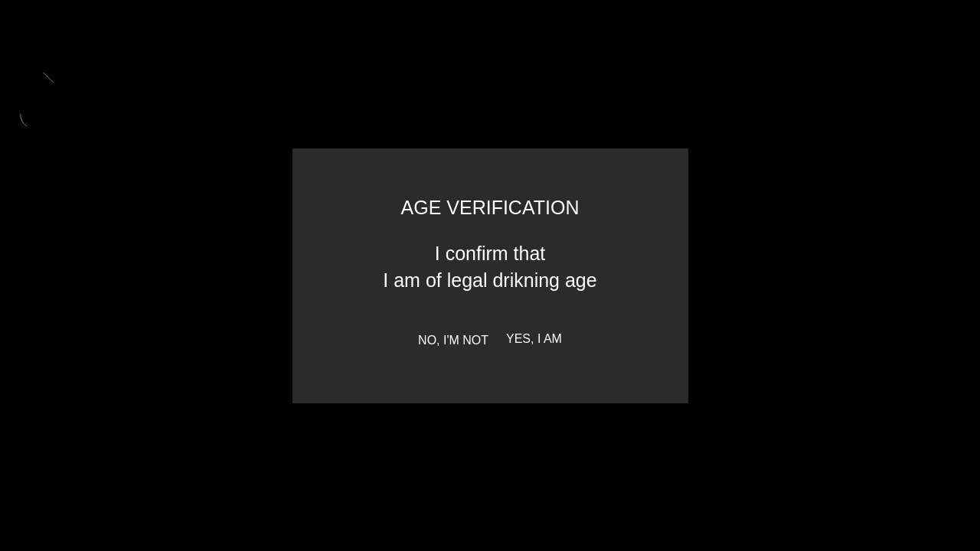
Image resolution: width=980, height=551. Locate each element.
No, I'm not (453, 340)
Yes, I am (534, 339)
